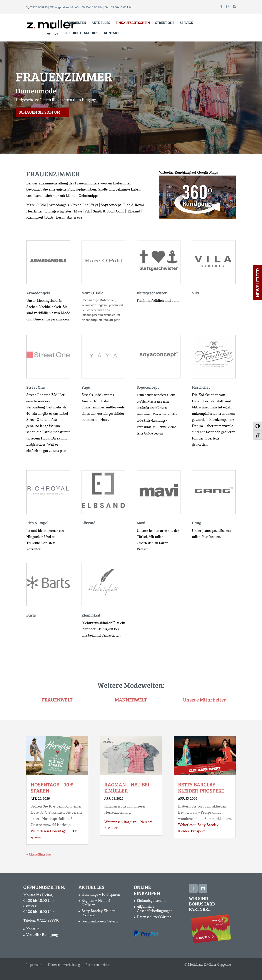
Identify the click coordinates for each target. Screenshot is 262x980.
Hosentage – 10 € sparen (52, 787)
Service (186, 23)
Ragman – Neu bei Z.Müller (127, 787)
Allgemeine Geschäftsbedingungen (155, 909)
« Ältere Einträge (38, 854)
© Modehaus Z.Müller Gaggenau (208, 964)
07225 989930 (48, 920)
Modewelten (75, 23)
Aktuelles (101, 23)
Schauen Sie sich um (40, 122)
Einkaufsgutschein (151, 900)
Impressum (34, 965)
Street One (165, 23)
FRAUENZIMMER (64, 86)
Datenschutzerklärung (154, 917)
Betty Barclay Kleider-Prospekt (201, 787)
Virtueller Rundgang (42, 935)
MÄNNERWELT (131, 699)
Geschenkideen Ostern (100, 921)
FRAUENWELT (57, 699)
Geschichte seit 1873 (81, 33)
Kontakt (112, 33)
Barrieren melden (98, 965)
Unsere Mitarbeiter (205, 699)
